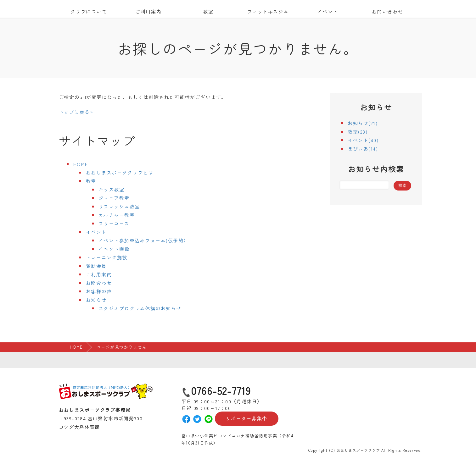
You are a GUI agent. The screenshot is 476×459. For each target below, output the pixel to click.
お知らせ (96, 300)
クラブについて (89, 11)
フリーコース (114, 223)
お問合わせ (99, 283)
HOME (81, 164)
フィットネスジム (268, 11)
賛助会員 (96, 266)
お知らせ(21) (363, 123)
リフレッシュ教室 (119, 206)
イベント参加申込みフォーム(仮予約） (144, 240)
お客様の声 (99, 291)
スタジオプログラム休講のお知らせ (140, 308)
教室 (208, 11)
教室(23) (358, 132)
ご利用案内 (148, 11)
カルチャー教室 (117, 215)
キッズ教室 (112, 189)
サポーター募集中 (247, 419)
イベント (328, 11)
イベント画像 (114, 249)
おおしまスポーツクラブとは (120, 172)
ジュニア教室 (114, 198)
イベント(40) (363, 140)
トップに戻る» (76, 112)
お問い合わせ (387, 11)
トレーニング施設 (107, 257)
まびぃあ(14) (363, 149)
